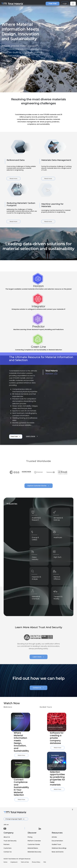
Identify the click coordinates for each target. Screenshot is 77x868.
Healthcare (59, 537)
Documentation (57, 841)
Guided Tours (56, 844)
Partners (7, 844)
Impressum (14, 862)
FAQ (45, 862)
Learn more (32, 436)
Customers (8, 848)
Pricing (30, 837)
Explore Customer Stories (39, 486)
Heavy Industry (37, 557)
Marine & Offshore (58, 577)
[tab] (38, 282)
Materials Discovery (34, 852)
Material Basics (33, 848)
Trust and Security (10, 841)
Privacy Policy (36, 862)
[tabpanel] (38, 399)
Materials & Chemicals (37, 597)
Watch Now (12, 755)
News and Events (58, 852)
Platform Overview (34, 841)
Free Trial (53, 4)
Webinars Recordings (59, 848)
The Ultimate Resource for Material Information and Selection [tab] (41, 359)
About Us (7, 837)
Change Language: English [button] (14, 819)
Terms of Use (25, 862)
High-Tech (59, 557)
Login (65, 4)
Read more (13, 179)
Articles (54, 837)
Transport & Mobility (59, 597)
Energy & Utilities (37, 538)
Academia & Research (37, 518)
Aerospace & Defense (59, 518)
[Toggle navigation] (73, 4)
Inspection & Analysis (37, 577)
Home (5, 862)
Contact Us (11, 67)
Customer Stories (34, 844)
